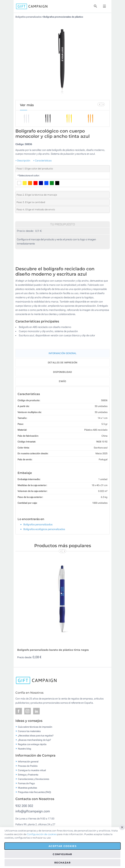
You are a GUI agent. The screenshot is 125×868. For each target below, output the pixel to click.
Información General (62, 353)
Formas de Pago (26, 783)
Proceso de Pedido (28, 766)
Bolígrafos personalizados (28, 17)
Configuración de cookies (42, 834)
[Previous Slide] (99, 104)
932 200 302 (24, 806)
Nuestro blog (25, 749)
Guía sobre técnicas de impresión (35, 727)
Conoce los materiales (29, 731)
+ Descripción (23, 161)
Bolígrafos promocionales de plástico (63, 17)
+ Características (42, 161)
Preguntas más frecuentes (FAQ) (34, 792)
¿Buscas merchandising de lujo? (34, 740)
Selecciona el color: (29, 176)
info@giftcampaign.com (33, 811)
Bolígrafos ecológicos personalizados (44, 529)
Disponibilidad (62, 372)
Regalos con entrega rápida (32, 744)
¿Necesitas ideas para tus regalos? (36, 736)
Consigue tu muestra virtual (32, 770)
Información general (28, 762)
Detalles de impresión (62, 363)
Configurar (62, 854)
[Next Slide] (103, 104)
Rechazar (62, 863)
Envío (62, 381)
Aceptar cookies (62, 846)
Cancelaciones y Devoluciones (34, 779)
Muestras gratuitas (27, 788)
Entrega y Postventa (28, 775)
